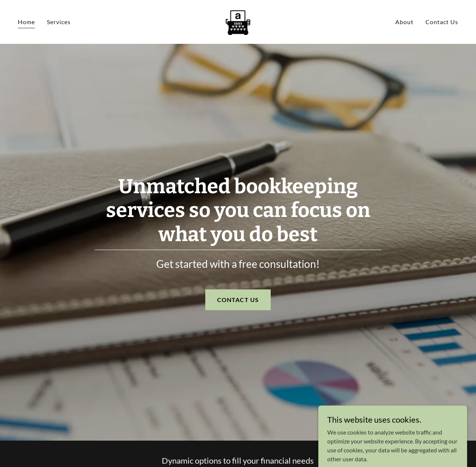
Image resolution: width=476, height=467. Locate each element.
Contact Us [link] (442, 22)
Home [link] (26, 22)
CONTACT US (238, 300)
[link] (238, 21)
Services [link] (59, 22)
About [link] (404, 22)
